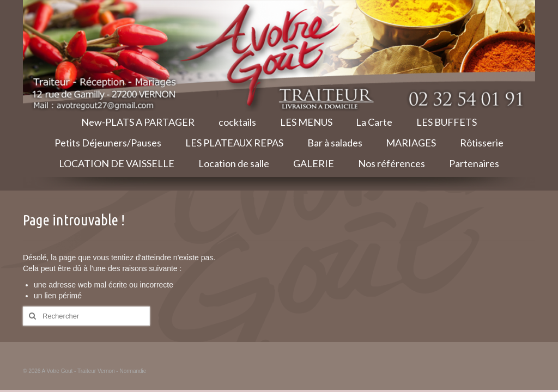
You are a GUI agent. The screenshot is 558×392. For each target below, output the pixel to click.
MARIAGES (411, 143)
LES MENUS (306, 122)
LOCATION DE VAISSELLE (117, 163)
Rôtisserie (482, 143)
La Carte (374, 122)
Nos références (392, 163)
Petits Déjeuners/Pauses (108, 143)
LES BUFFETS (447, 122)
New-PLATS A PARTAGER (138, 122)
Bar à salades (335, 143)
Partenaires (474, 163)
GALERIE (314, 163)
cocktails (237, 122)
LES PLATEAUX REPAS (234, 143)
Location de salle (234, 163)
